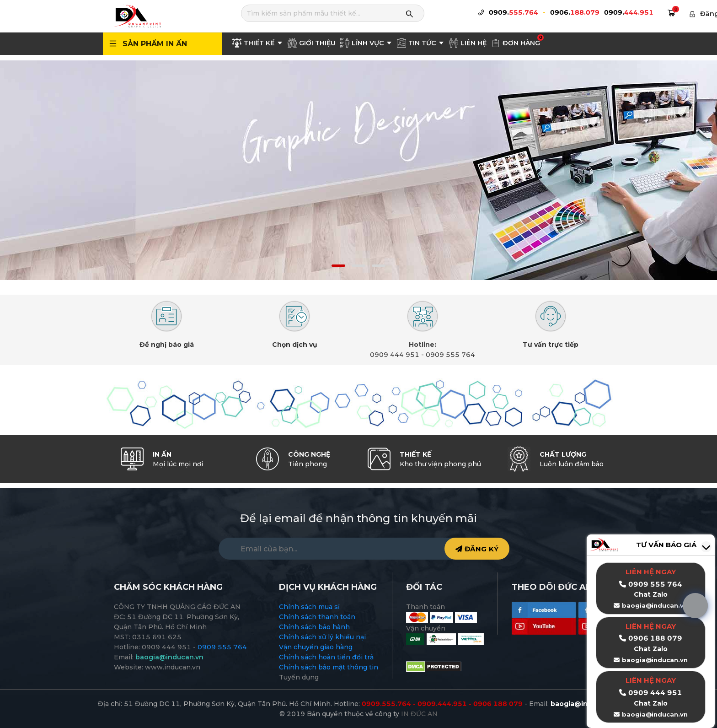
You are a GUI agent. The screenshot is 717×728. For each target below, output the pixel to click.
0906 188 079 (655, 638)
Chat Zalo (651, 649)
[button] (338, 266)
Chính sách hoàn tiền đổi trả (326, 657)
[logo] (137, 16)
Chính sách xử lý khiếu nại (322, 637)
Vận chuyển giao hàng (316, 647)
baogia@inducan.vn (655, 660)
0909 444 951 (395, 355)
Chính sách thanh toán (317, 617)
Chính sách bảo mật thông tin (329, 667)
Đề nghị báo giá (167, 345)
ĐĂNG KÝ (477, 549)
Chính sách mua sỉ (309, 607)
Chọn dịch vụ (295, 345)
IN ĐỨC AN (419, 714)
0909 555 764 (450, 355)
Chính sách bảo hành (314, 627)
